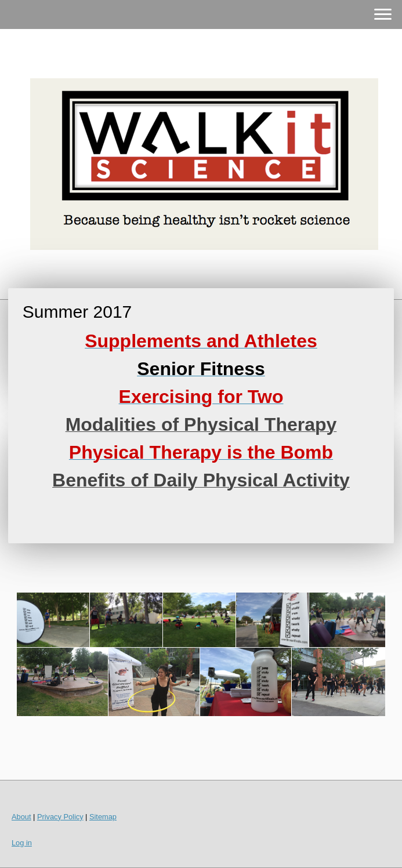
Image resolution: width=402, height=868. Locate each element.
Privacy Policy (60, 817)
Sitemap (103, 817)
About (21, 817)
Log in (22, 843)
